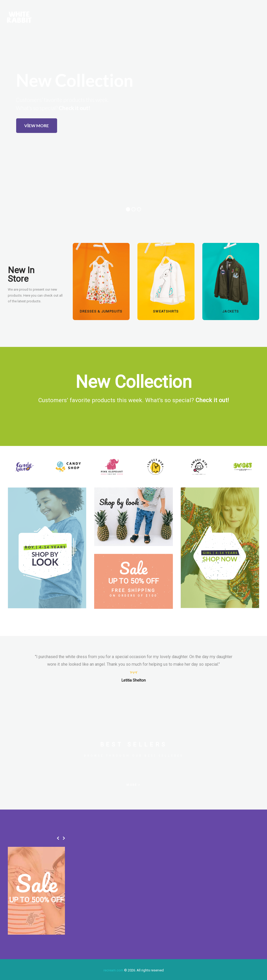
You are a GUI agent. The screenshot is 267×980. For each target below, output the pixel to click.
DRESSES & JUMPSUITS (101, 311)
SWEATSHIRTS (166, 311)
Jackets (231, 311)
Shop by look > (123, 502)
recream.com (113, 970)
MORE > (133, 785)
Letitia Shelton (134, 680)
